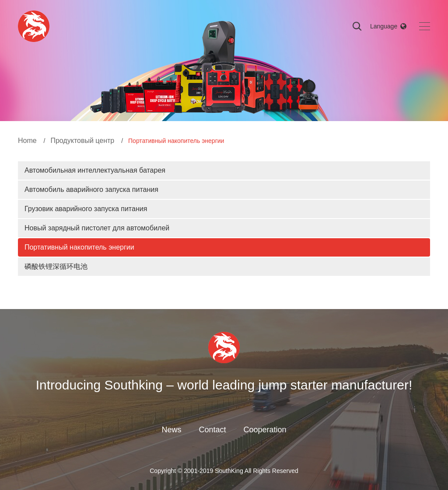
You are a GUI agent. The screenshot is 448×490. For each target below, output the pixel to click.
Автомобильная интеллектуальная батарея (95, 170)
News (171, 430)
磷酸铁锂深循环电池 (56, 266)
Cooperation (265, 430)
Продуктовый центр (82, 141)
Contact (212, 430)
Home (27, 141)
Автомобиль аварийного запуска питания (91, 189)
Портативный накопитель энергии (79, 247)
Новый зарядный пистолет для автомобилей (97, 228)
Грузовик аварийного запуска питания (86, 209)
